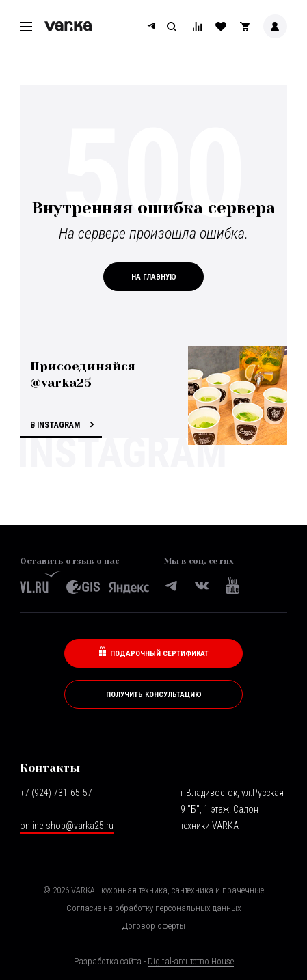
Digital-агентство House (191, 961)
